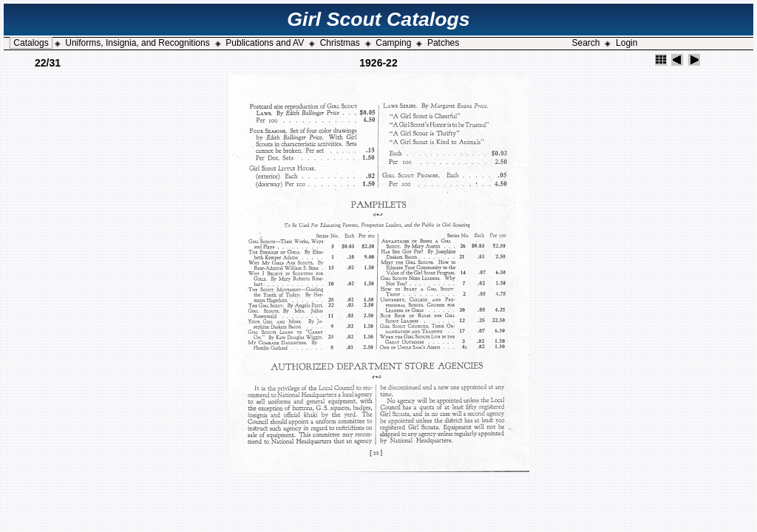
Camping (393, 43)
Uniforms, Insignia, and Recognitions (137, 43)
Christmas (340, 43)
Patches (443, 43)
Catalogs (31, 43)
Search (585, 43)
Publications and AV (265, 43)
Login (627, 43)
